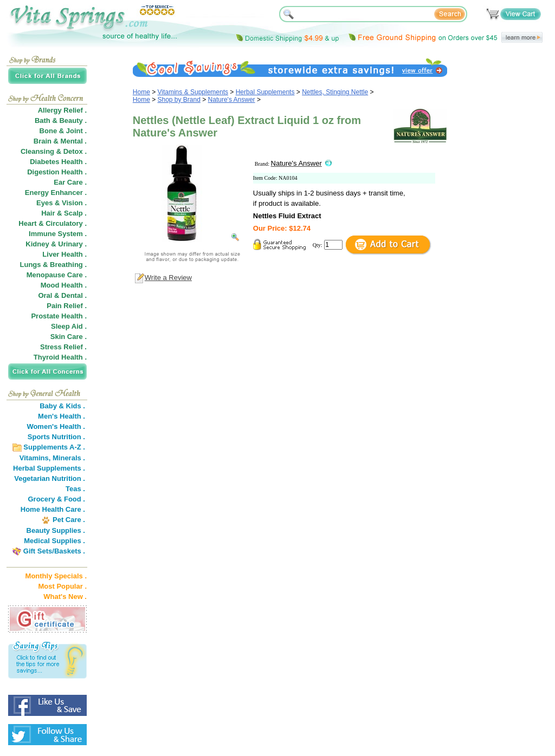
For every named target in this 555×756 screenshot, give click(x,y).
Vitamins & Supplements (193, 92)
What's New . (65, 597)
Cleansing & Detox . (54, 151)
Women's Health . (56, 426)
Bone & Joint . (63, 131)
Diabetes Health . (58, 162)
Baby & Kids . (62, 406)
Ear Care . (70, 182)
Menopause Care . (57, 275)
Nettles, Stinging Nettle (335, 92)
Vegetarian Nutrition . (50, 478)
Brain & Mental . (60, 141)
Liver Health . (64, 254)
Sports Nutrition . (56, 437)
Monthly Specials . (56, 576)
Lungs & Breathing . (54, 265)
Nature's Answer (232, 100)
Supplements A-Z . (54, 447)
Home (141, 92)
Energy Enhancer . (56, 193)
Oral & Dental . (62, 295)
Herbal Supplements (265, 92)
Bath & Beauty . (61, 120)
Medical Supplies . (54, 541)
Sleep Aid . (69, 326)
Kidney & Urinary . (56, 244)
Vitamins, (35, 458)
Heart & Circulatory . (53, 223)
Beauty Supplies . (56, 530)
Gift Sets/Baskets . (54, 551)
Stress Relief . (63, 347)
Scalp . (75, 213)
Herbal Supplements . (49, 468)
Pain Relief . (67, 306)
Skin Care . (69, 337)
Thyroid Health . (60, 357)
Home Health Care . (53, 509)
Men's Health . (62, 416)
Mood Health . (64, 285)
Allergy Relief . (62, 110)
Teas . (75, 489)
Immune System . (58, 234)
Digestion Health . (57, 172)
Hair (48, 213)
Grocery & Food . (57, 499)
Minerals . (69, 458)
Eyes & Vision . (62, 203)
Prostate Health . (59, 316)
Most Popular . (62, 586)
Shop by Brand (179, 100)
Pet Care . (69, 520)
